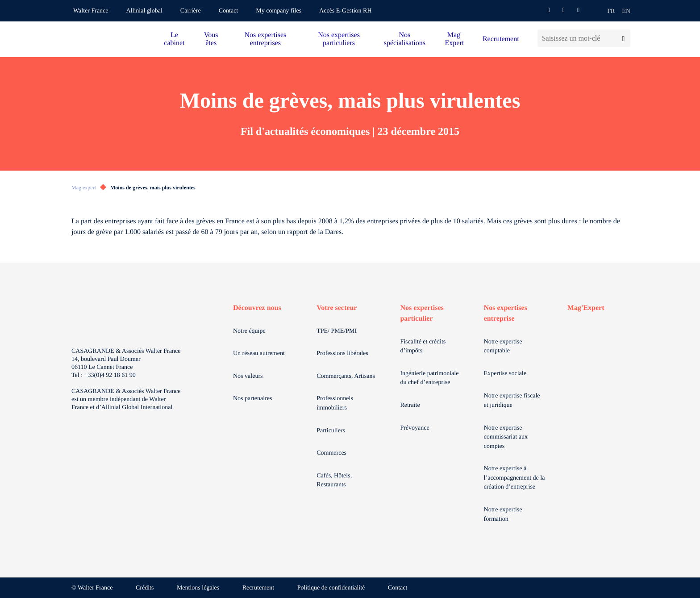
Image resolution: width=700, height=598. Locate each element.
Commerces (331, 453)
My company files (279, 11)
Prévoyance (415, 428)
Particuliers (331, 431)
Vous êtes (211, 39)
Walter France (91, 11)
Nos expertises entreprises (265, 39)
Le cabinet (174, 39)
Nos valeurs (248, 376)
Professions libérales (342, 353)
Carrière (191, 11)
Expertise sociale (505, 374)
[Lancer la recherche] (623, 38)
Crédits (145, 588)
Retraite (410, 405)
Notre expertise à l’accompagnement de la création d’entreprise (515, 478)
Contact (229, 11)
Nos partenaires (252, 399)
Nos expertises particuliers (339, 39)
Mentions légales (198, 588)
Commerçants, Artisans (346, 376)
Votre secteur (337, 308)
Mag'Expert (586, 308)
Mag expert (84, 188)
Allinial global (144, 11)
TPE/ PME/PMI (337, 331)
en (626, 11)
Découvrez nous (257, 308)
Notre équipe (249, 331)
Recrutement (501, 39)
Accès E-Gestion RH (345, 11)
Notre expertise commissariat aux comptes (506, 437)
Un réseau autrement (259, 353)
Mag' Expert (455, 39)
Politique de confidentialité (331, 588)
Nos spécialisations (405, 39)
